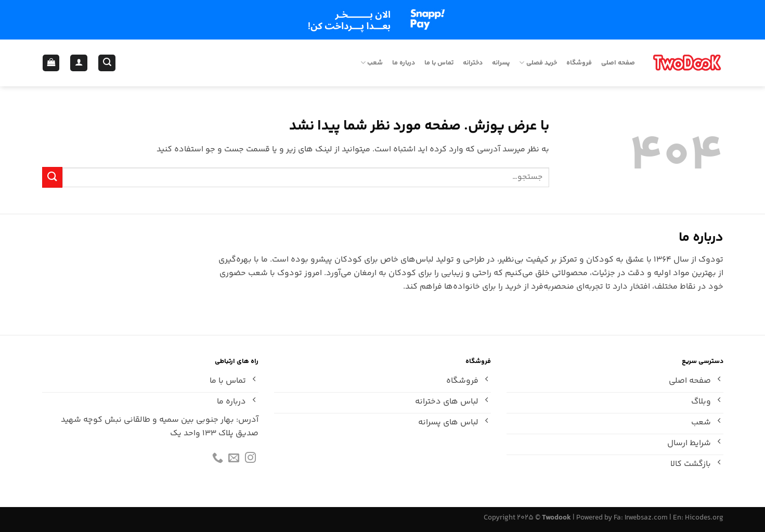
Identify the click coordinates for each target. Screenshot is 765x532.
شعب (372, 63)
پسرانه (501, 63)
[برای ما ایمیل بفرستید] (234, 460)
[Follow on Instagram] (250, 460)
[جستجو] (107, 63)
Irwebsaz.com (646, 518)
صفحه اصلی (618, 63)
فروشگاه (579, 63)
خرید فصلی (538, 63)
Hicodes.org (704, 518)
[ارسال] (53, 177)
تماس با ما (439, 63)
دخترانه (473, 63)
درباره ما (404, 63)
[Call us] (218, 460)
